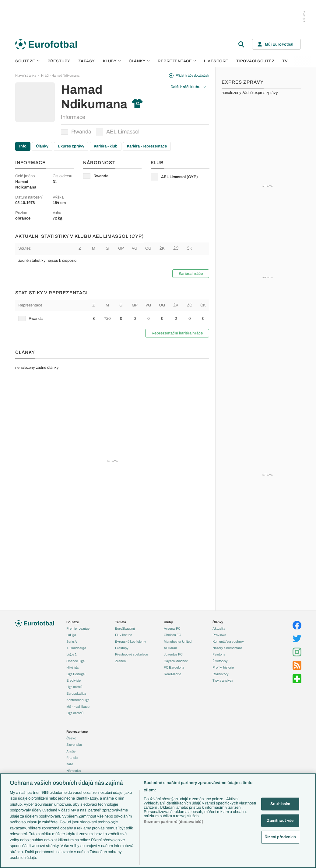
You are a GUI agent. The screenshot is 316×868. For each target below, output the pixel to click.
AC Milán (170, 648)
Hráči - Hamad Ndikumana (60, 75)
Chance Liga (75, 661)
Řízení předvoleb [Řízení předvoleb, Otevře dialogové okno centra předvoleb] (280, 837)
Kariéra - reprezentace (147, 146)
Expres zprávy (71, 146)
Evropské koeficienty (131, 641)
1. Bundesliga (76, 648)
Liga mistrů (74, 687)
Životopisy (220, 661)
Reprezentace (177, 61)
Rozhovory (221, 674)
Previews (219, 635)
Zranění (121, 661)
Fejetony (219, 654)
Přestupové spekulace (132, 654)
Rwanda (76, 132)
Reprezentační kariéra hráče (177, 333)
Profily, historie (223, 667)
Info (23, 146)
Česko (71, 738)
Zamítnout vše (280, 820)
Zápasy (87, 61)
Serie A (72, 641)
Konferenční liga (78, 700)
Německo (74, 771)
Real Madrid (172, 674)
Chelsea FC (172, 635)
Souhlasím (280, 804)
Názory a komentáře (227, 648)
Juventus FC (173, 654)
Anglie (71, 751)
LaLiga (71, 635)
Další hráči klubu (188, 87)
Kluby (112, 61)
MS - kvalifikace (78, 707)
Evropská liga (76, 693)
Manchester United (178, 641)
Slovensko (74, 745)
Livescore (216, 61)
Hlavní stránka (26, 75)
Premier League (78, 628)
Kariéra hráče (191, 274)
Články (42, 146)
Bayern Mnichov (176, 661)
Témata (121, 622)
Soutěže (27, 61)
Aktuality (219, 628)
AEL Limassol (118, 132)
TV (285, 61)
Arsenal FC (172, 628)
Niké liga (72, 667)
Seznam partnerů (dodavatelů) (174, 822)
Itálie (70, 764)
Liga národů (75, 713)
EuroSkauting (125, 628)
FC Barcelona (174, 667)
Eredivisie (74, 680)
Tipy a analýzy (223, 680)
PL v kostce (124, 635)
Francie (72, 758)
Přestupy (59, 61)
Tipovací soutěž (255, 61)
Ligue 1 (72, 654)
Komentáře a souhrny (228, 641)
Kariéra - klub (106, 146)
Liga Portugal (76, 674)
